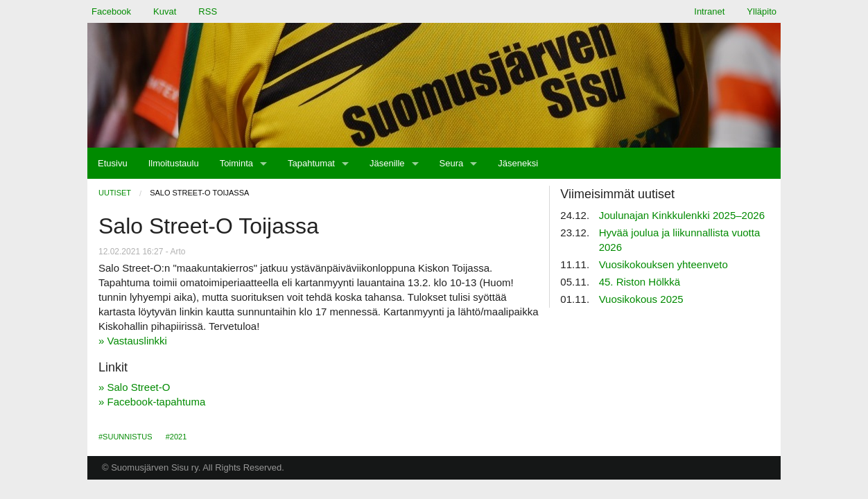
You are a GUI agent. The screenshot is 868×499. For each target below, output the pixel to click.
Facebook (111, 11)
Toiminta (236, 163)
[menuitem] (113, 163)
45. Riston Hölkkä (640, 282)
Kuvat (165, 11)
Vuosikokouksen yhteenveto (663, 264)
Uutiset (115, 193)
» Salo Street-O (134, 387)
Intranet (709, 11)
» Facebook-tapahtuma (152, 402)
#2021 (176, 437)
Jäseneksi (518, 163)
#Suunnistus (125, 437)
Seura (452, 163)
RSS (208, 11)
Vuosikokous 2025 (641, 299)
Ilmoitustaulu (174, 163)
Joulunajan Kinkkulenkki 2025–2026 (682, 215)
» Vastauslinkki (133, 341)
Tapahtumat (311, 163)
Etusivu (113, 163)
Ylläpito (762, 11)
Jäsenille (387, 163)
